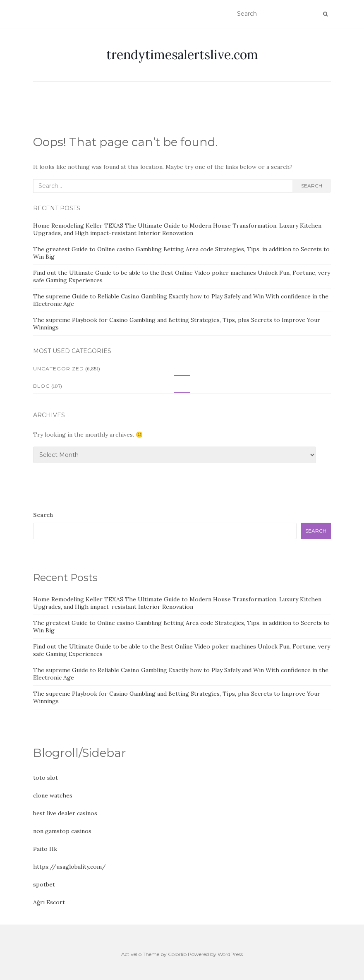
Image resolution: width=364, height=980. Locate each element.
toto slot (45, 778)
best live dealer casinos (65, 813)
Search (312, 186)
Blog (42, 386)
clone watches (53, 795)
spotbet (44, 884)
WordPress (230, 954)
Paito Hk (45, 849)
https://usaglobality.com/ (69, 867)
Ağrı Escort (49, 902)
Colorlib (177, 954)
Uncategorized (59, 369)
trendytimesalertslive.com (182, 55)
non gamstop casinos (62, 831)
